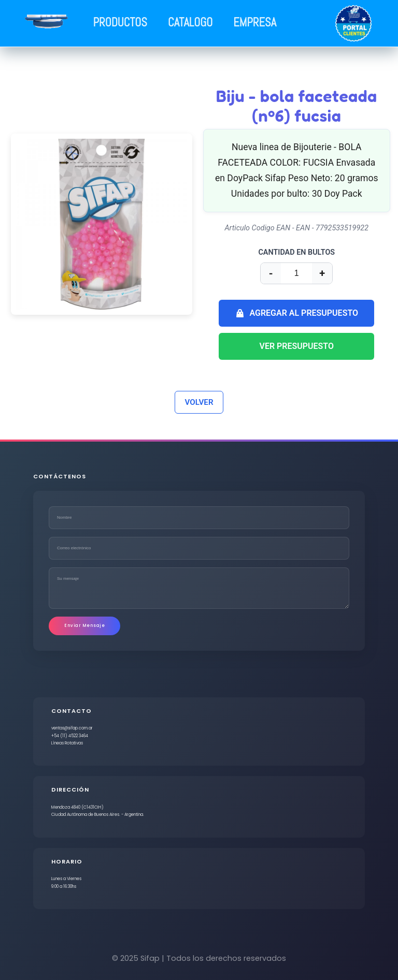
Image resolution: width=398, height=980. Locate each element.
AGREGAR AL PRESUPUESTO (296, 313)
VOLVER (199, 402)
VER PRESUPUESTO (297, 346)
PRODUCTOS (120, 23)
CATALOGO (190, 23)
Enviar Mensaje (84, 626)
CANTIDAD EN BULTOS (296, 252)
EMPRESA (255, 23)
